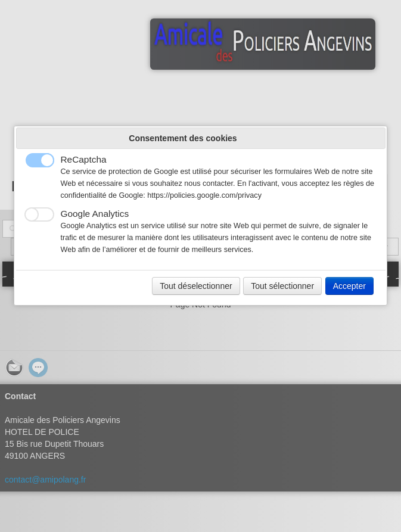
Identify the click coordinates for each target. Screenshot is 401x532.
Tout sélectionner (282, 286)
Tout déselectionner (196, 286)
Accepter (349, 286)
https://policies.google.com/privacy (204, 195)
